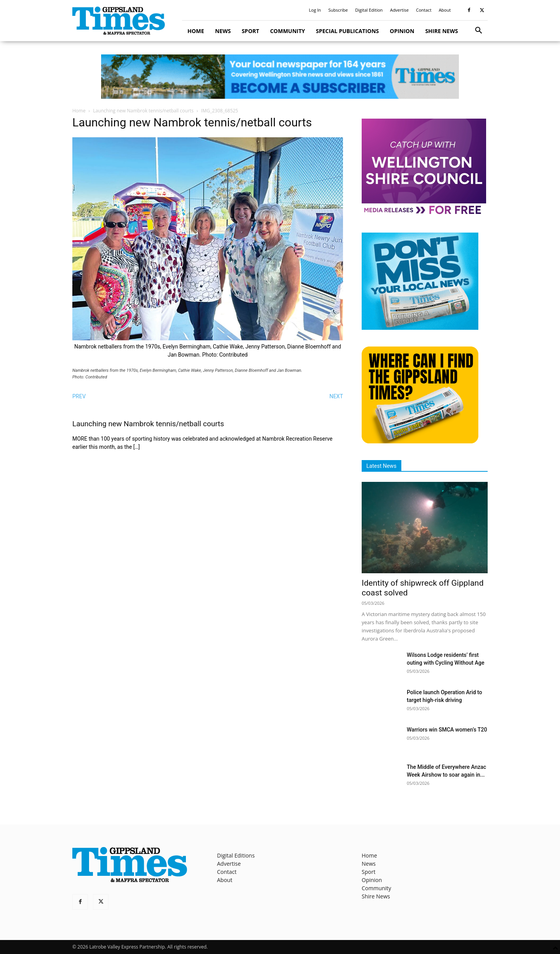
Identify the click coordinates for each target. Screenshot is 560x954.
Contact (424, 10)
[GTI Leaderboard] (280, 77)
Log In (315, 10)
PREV (79, 396)
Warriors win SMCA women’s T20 (447, 730)
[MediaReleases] (424, 214)
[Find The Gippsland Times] (420, 441)
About (445, 10)
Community (287, 31)
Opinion (402, 31)
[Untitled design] (420, 328)
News (223, 31)
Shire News (441, 31)
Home (196, 31)
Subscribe (338, 10)
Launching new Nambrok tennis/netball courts (143, 111)
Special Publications (347, 31)
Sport (250, 31)
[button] (478, 31)
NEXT (336, 396)
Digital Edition (369, 10)
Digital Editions (236, 855)
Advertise (399, 10)
